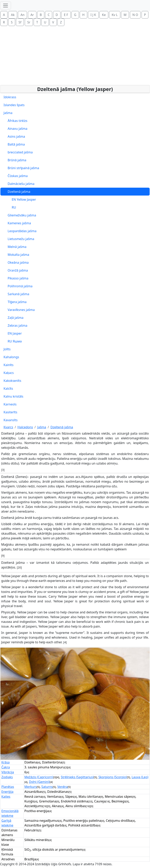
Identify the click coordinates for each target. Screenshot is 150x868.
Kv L (115, 15)
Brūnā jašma (15, 160)
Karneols (10, 404)
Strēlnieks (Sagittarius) (77, 777)
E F (66, 15)
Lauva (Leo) (140, 777)
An (22, 15)
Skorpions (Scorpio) (113, 777)
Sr (29, 22)
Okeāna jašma (16, 262)
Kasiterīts (10, 412)
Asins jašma (14, 136)
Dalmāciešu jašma (19, 184)
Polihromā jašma (18, 286)
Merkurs (31, 787)
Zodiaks (7, 777)
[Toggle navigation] (6, 6)
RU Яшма (13, 341)
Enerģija (7, 792)
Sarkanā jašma (16, 294)
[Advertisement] (76, 56)
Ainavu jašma (15, 129)
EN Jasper (13, 333)
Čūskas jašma (16, 176)
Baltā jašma (14, 144)
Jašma (8, 113)
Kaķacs (9, 373)
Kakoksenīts (12, 381)
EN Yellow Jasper (20, 199)
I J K (93, 15)
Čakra (6, 767)
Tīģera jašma (15, 302)
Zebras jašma (15, 325)
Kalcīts (8, 389)
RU (10, 207)
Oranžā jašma (16, 270)
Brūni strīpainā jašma (21, 168)
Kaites (6, 797)
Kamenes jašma (17, 223)
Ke (104, 15)
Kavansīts (11, 420)
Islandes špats (14, 105)
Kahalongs (11, 357)
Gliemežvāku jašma (20, 215)
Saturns (47, 787)
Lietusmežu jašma (19, 239)
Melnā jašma (15, 247)
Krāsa (6, 762)
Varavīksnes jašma (19, 310)
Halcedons (25, 427)
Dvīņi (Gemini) (39, 782)
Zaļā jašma (13, 318)
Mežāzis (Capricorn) (39, 777)
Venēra (62, 787)
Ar (32, 15)
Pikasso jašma (16, 278)
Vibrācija (8, 772)
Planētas (8, 787)
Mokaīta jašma (16, 255)
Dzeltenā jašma (17, 192)
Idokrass (10, 97)
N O (135, 15)
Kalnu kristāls (13, 396)
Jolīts (7, 349)
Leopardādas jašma (20, 231)
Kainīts (8, 365)
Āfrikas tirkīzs (15, 121)
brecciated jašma (18, 152)
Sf (20, 22)
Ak (13, 15)
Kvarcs (8, 427)
